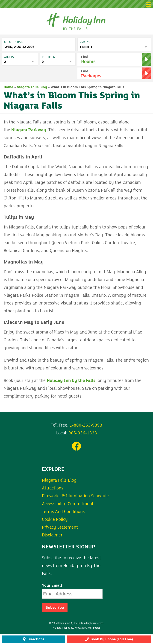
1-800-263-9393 (86, 425)
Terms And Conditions (63, 512)
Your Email (52, 585)
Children (49, 57)
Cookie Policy (55, 519)
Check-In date (14, 42)
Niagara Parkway (29, 130)
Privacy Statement (60, 527)
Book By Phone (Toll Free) (109, 639)
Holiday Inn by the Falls (71, 381)
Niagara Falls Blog (32, 87)
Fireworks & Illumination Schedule (75, 496)
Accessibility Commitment (68, 504)
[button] (76, 4)
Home (8, 87)
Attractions (53, 488)
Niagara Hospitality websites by (76, 628)
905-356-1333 (83, 433)
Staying (85, 42)
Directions (34, 639)
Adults (9, 57)
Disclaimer (52, 535)
